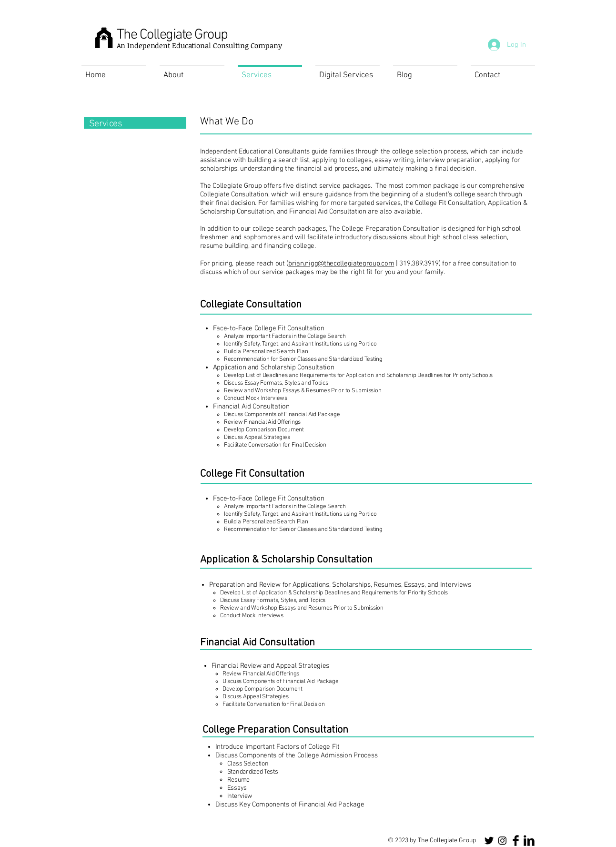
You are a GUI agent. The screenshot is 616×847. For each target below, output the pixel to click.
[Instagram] (502, 841)
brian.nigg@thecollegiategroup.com (341, 264)
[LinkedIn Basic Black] (529, 841)
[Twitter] (489, 841)
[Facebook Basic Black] (516, 841)
